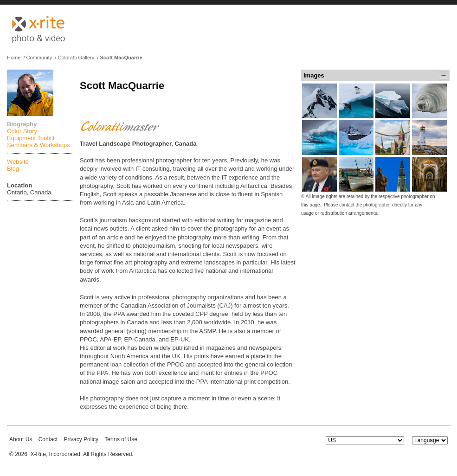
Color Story (22, 131)
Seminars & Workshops (39, 145)
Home (14, 58)
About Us (21, 439)
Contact (48, 439)
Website (18, 162)
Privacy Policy (81, 439)
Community (39, 58)
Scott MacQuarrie (121, 58)
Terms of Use (121, 439)
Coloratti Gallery (76, 58)
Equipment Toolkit (31, 138)
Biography (22, 124)
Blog (13, 169)
